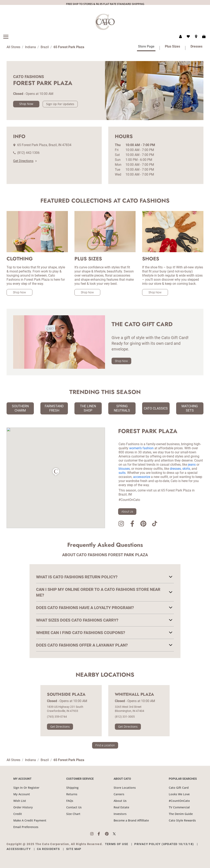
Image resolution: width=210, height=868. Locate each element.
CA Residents (49, 849)
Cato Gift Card (179, 788)
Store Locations (125, 788)
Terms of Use (117, 844)
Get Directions (25, 161)
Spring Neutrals (122, 408)
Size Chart (73, 814)
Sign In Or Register (26, 788)
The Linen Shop (88, 408)
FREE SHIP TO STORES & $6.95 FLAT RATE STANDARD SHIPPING (105, 4)
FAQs (70, 801)
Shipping (72, 788)
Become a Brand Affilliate (131, 820)
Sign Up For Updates (60, 104)
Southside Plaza (66, 694)
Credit (18, 814)
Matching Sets (190, 408)
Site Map (74, 849)
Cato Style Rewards (182, 820)
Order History (23, 807)
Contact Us (74, 807)
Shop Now (26, 104)
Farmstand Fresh (54, 408)
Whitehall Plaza (134, 694)
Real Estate (121, 807)
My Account (22, 794)
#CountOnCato (179, 801)
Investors (120, 814)
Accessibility (19, 849)
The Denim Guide (181, 814)
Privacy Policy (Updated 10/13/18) (164, 844)
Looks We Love (179, 794)
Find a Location (105, 745)
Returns (72, 794)
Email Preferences (26, 827)
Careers (119, 794)
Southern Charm (20, 408)
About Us (127, 512)
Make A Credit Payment (30, 820)
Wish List (20, 801)
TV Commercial (179, 807)
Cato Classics (156, 408)
